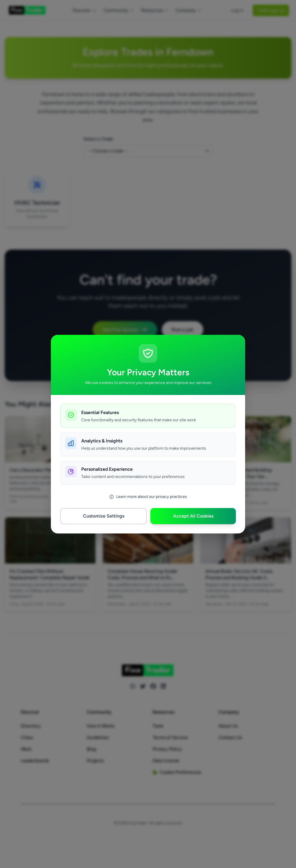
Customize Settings (104, 516)
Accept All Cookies (193, 516)
